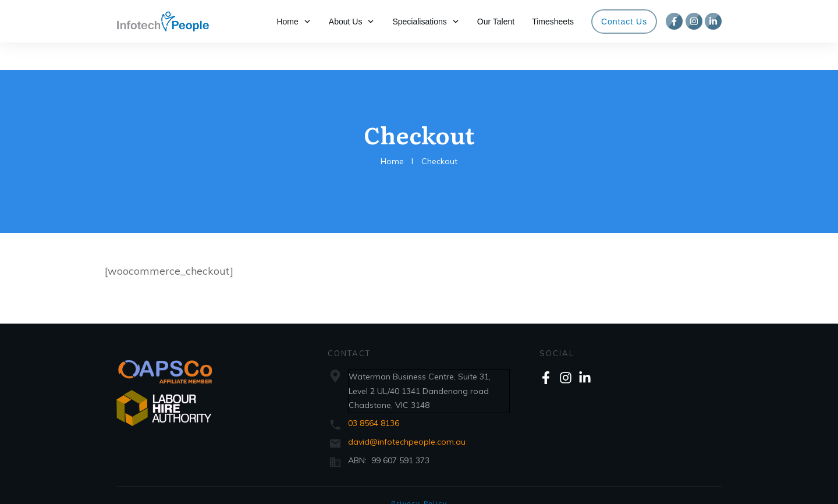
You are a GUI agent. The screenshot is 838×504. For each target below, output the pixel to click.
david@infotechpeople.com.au (407, 414)
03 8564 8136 (374, 396)
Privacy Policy (419, 476)
